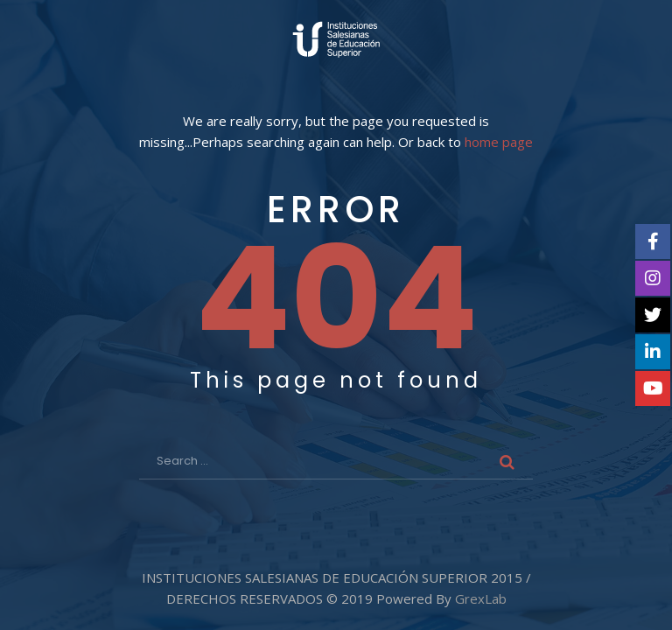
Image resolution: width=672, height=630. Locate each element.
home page (499, 142)
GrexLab (481, 598)
